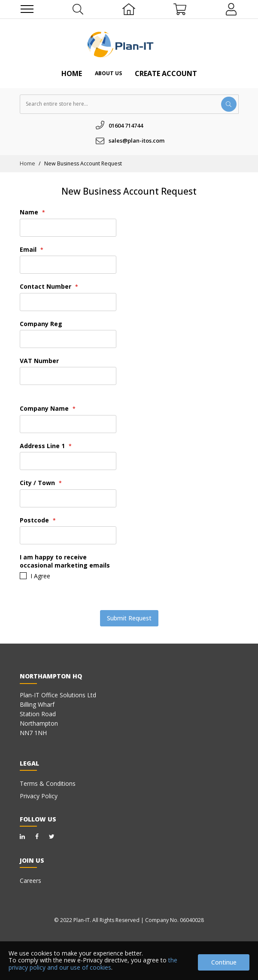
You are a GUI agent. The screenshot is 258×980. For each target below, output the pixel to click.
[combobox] (129, 104)
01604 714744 (126, 125)
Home (72, 73)
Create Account (166, 73)
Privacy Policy (39, 796)
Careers (30, 881)
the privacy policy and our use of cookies (93, 964)
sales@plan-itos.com (137, 140)
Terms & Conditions (48, 783)
